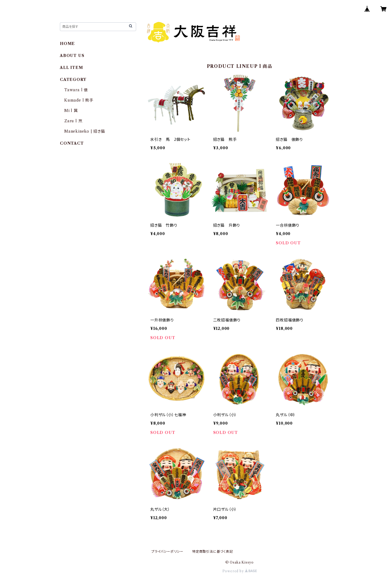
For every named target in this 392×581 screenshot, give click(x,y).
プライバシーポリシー (167, 551)
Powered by (240, 571)
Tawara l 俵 (76, 90)
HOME (67, 44)
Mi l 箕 (71, 111)
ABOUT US (72, 56)
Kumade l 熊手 (79, 100)
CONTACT (72, 143)
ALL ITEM (71, 68)
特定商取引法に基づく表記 (213, 551)
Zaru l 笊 (73, 121)
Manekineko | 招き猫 (85, 131)
